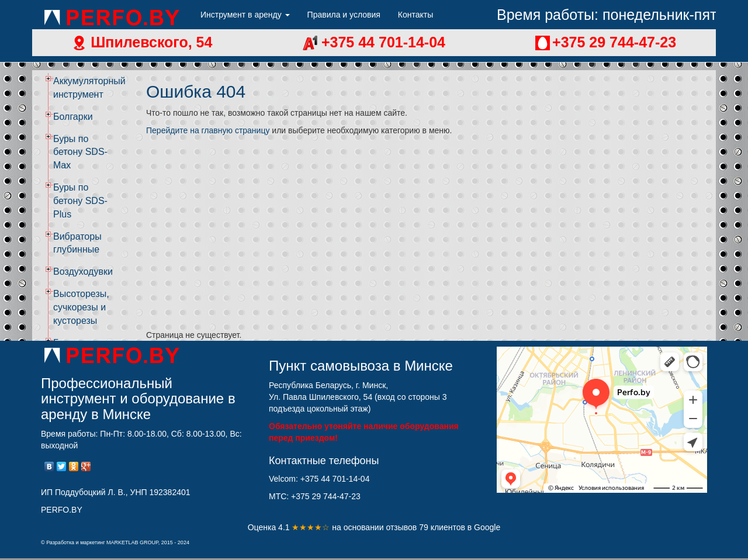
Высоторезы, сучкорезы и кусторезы (81, 307)
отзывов (402, 527)
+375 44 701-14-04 (381, 42)
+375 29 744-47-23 (614, 42)
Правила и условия (344, 15)
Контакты (415, 15)
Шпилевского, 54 (149, 42)
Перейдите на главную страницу (208, 130)
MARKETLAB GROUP (132, 542)
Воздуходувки (83, 272)
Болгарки (73, 117)
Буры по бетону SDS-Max (80, 152)
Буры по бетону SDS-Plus (80, 201)
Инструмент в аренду (245, 15)
